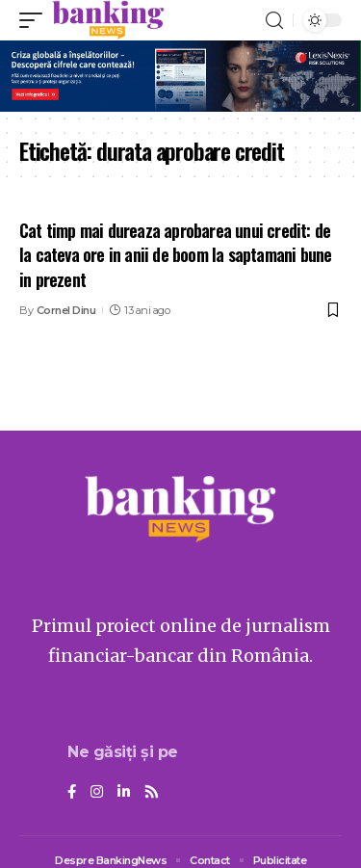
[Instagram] (97, 793)
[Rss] (152, 793)
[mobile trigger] (36, 20)
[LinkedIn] (124, 793)
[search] (274, 21)
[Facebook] (72, 793)
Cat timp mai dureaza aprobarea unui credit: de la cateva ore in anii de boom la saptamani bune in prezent (175, 254)
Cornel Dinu (66, 310)
